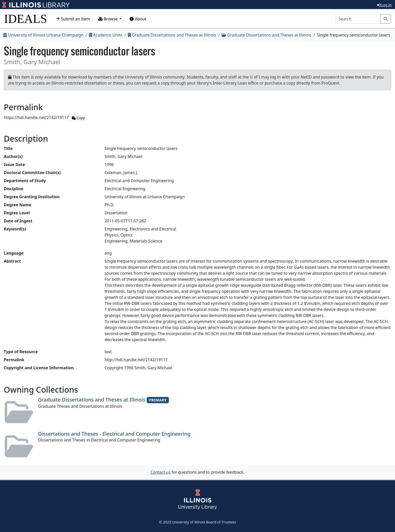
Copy (78, 118)
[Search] (358, 19)
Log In (384, 5)
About (138, 19)
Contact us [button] (161, 472)
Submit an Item (73, 19)
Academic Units (106, 35)
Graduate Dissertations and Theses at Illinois (172, 35)
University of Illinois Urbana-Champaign (43, 35)
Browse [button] (109, 19)
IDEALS (26, 19)
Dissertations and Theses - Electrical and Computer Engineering (114, 434)
